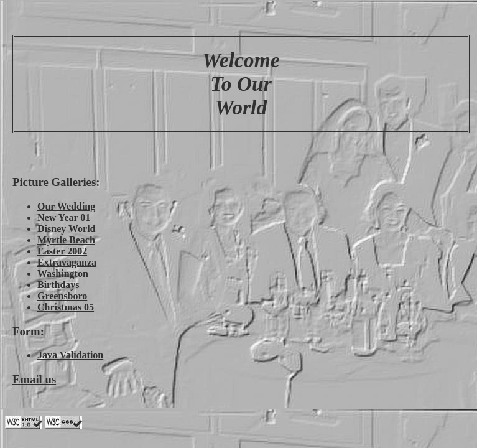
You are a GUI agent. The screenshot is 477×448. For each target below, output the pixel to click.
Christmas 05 (66, 307)
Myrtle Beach (66, 240)
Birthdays (58, 285)
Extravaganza (67, 262)
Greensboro (62, 296)
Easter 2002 (62, 251)
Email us (34, 379)
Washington (63, 273)
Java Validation (70, 355)
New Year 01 (64, 217)
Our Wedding (66, 206)
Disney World (67, 229)
